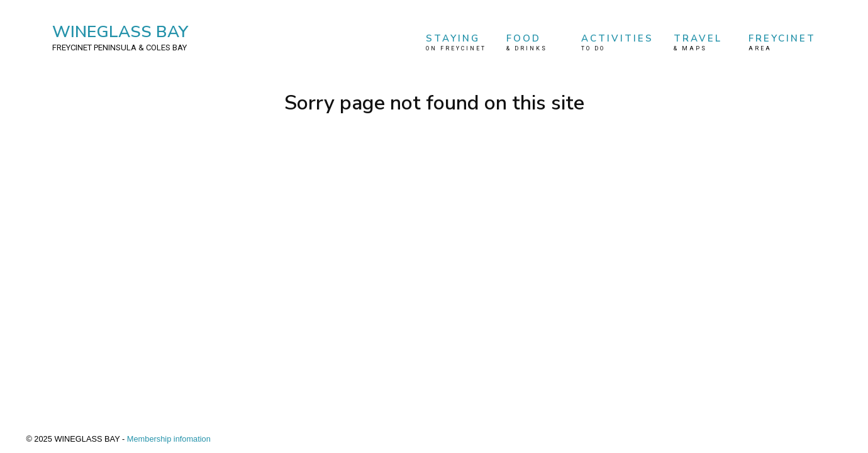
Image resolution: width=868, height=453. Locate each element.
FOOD (534, 42)
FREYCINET (782, 42)
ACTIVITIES (617, 42)
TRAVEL (701, 42)
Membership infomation (169, 439)
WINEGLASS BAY (120, 37)
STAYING (456, 42)
